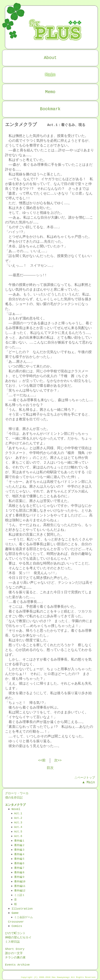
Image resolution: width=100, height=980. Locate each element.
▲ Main (89, 782)
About (50, 58)
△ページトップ (84, 778)
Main (50, 75)
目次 (50, 768)
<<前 (42, 761)
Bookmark (50, 109)
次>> (58, 761)
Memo (50, 92)
